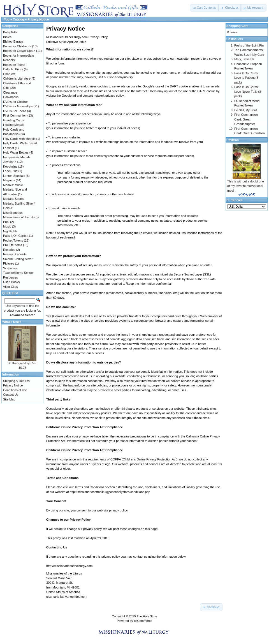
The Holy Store (147, 616)
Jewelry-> (10, 162)
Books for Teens (14, 65)
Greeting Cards (14, 120)
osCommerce (143, 621)
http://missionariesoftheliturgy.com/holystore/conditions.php (110, 492)
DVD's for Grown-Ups (18, 106)
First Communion (15, 115)
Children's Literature (17, 78)
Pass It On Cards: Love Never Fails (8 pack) (248, 91)
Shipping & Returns (16, 381)
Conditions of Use (15, 390)
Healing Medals (14, 125)
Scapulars (10, 268)
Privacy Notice (38, 19)
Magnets (9, 180)
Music (7, 226)
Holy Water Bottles (16, 152)
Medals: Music (13, 185)
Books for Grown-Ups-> (19, 51)
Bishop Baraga (13, 41)
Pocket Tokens (13, 240)
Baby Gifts (10, 32)
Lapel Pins (10, 171)
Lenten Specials (14, 176)
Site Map (9, 399)
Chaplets (9, 74)
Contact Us (11, 395)
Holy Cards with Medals (19, 139)
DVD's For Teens (15, 111)
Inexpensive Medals (17, 157)
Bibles (7, 37)
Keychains (10, 166)
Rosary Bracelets (15, 254)
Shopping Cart (237, 26)
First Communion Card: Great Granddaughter (246, 119)
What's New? (12, 322)
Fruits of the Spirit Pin (249, 45)
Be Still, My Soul (245, 110)
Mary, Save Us (244, 59)
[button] (205, 8)
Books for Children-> (17, 46)
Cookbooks (11, 97)
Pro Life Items (13, 245)
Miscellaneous (13, 213)
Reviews (233, 140)
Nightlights (10, 231)
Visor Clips (10, 287)
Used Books (11, 282)
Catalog (18, 19)
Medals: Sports (13, 199)
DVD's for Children (16, 102)
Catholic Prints (13, 69)
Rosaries (9, 250)
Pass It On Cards (15, 236)
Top (7, 19)
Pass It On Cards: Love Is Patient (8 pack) (246, 78)
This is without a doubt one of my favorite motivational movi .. (246, 186)
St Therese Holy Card (22, 363)
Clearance (10, 92)
